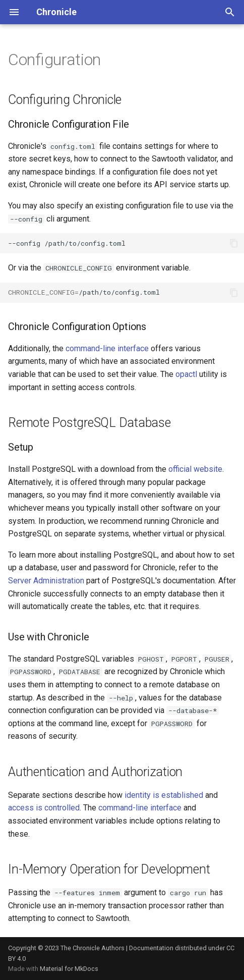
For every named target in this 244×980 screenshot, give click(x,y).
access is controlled (44, 808)
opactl (186, 374)
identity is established (164, 795)
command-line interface (107, 348)
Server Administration (46, 581)
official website (195, 469)
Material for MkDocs (69, 969)
